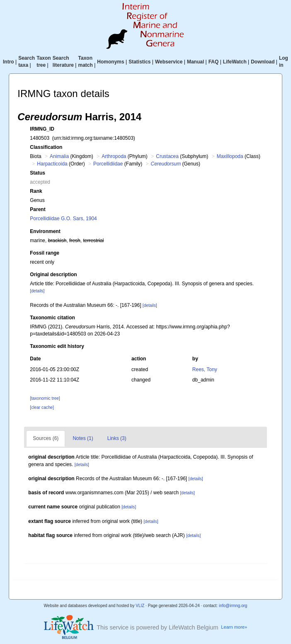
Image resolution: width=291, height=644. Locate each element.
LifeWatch (235, 62)
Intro (8, 62)
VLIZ (140, 606)
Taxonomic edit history (57, 346)
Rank (36, 191)
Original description (53, 275)
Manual (195, 62)
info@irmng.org (233, 606)
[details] (37, 291)
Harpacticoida (52, 164)
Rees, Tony (205, 369)
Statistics (139, 62)
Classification (46, 147)
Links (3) (117, 438)
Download (263, 62)
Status (38, 173)
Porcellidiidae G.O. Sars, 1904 (63, 219)
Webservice (169, 62)
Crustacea (167, 156)
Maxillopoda (230, 156)
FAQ (214, 62)
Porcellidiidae (108, 164)
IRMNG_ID (42, 129)
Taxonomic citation (52, 318)
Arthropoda (114, 156)
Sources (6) (46, 438)
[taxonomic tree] (45, 398)
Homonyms (110, 62)
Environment (45, 231)
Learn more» (234, 627)
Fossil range (45, 253)
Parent (38, 209)
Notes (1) (83, 438)
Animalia (59, 156)
